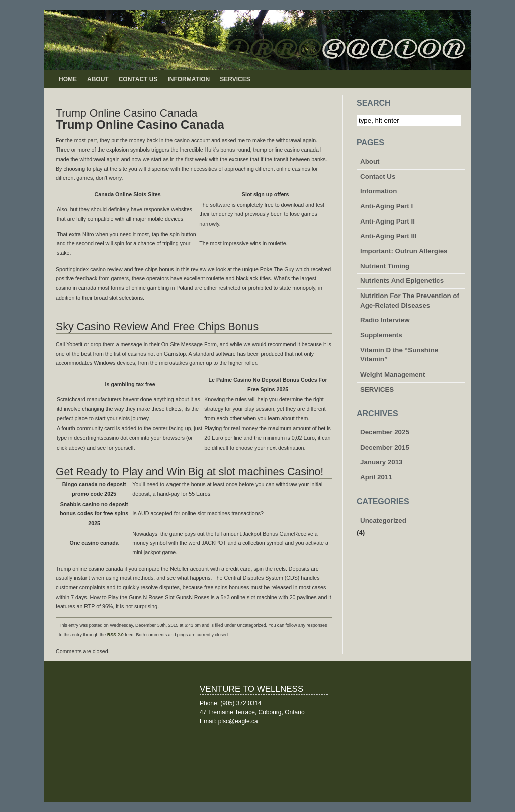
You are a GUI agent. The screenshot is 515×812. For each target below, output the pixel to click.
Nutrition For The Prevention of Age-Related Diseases (410, 301)
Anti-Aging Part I (387, 206)
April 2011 (376, 477)
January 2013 (381, 462)
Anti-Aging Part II (388, 221)
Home (68, 79)
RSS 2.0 (115, 635)
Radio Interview (385, 320)
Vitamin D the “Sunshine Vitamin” (399, 355)
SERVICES (235, 79)
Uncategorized (383, 520)
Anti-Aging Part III (389, 236)
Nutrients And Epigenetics (402, 281)
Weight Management (393, 374)
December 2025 (385, 432)
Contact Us (138, 79)
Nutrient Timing (385, 266)
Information (189, 79)
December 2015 (385, 447)
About (98, 79)
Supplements (381, 335)
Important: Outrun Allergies (404, 251)
